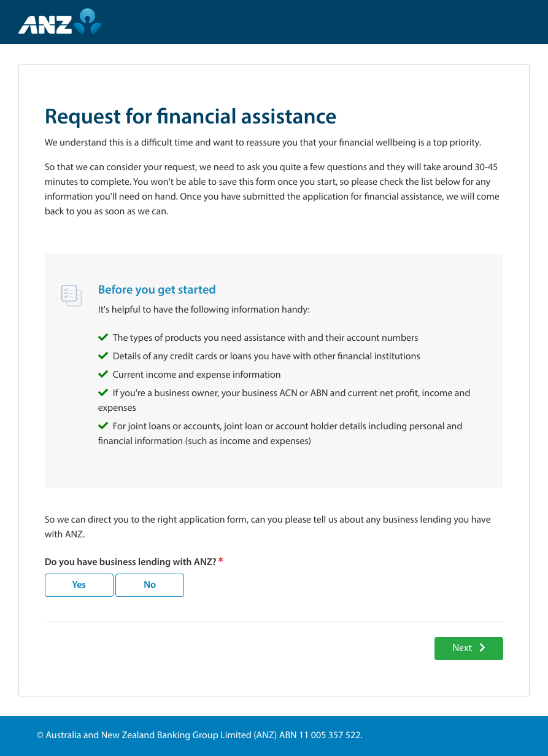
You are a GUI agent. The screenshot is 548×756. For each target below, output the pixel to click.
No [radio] (150, 584)
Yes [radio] (79, 584)
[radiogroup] (114, 585)
